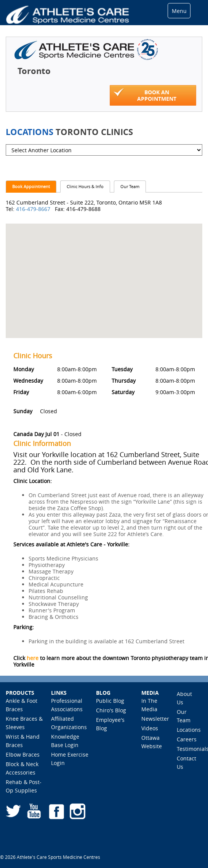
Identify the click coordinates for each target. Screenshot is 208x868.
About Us (184, 698)
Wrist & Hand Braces (23, 741)
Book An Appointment (145, 95)
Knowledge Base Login (65, 741)
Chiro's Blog (111, 710)
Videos (150, 728)
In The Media (149, 705)
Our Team (130, 186)
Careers (187, 739)
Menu (179, 11)
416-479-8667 (34, 209)
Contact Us (186, 763)
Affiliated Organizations (69, 723)
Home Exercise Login (70, 759)
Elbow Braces (23, 754)
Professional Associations (67, 705)
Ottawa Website (152, 742)
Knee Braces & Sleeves (24, 723)
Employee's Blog (110, 724)
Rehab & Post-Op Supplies (24, 786)
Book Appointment (31, 186)
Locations (189, 730)
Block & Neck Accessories (22, 768)
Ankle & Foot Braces (22, 705)
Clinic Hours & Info (85, 186)
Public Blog (110, 701)
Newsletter (155, 719)
